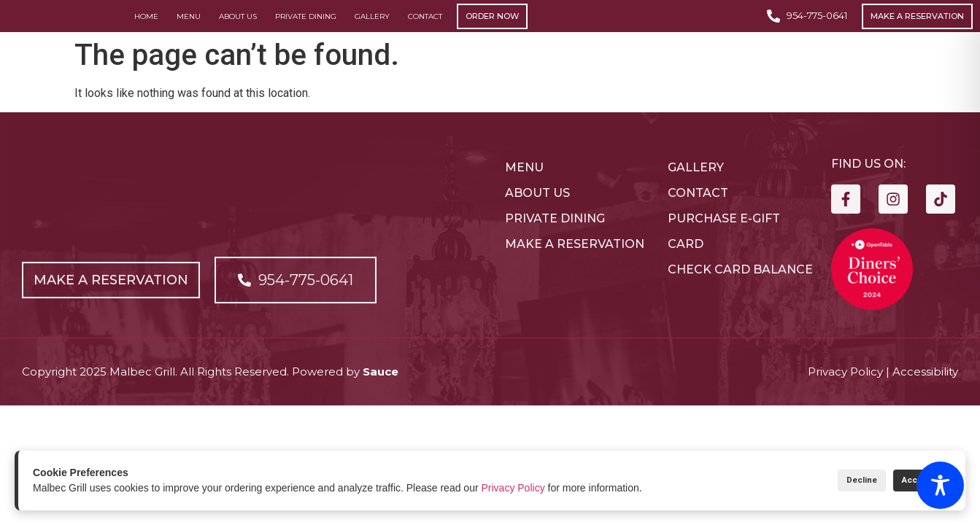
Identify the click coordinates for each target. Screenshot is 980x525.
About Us (238, 28)
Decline (834, 480)
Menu (189, 28)
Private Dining (306, 28)
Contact (425, 28)
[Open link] (115, 323)
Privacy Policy (513, 488)
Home (146, 28)
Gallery (372, 28)
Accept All (913, 480)
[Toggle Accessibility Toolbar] (940, 485)
